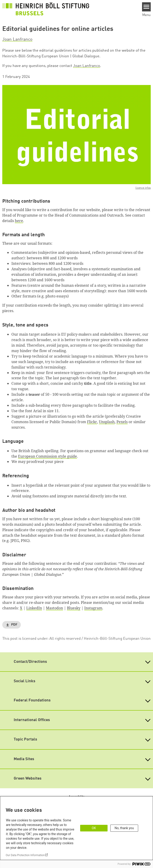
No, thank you (124, 828)
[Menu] (146, 7)
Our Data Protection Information (25, 855)
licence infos (143, 188)
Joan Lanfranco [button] (17, 40)
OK (94, 828)
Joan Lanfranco (87, 66)
